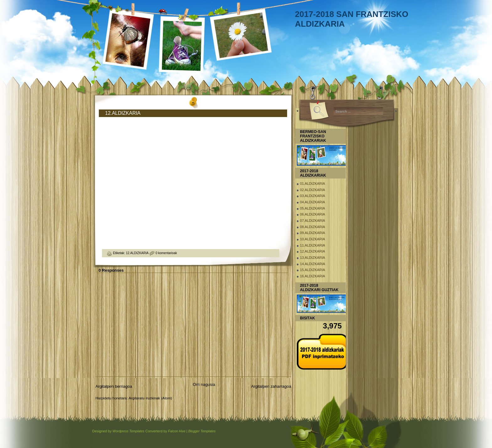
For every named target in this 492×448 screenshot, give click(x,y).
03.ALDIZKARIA (313, 196)
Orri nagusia (204, 384)
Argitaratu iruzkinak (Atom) (150, 398)
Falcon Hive (177, 431)
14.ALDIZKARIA (313, 264)
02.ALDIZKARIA (313, 190)
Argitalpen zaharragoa (271, 386)
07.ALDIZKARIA (313, 221)
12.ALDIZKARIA (123, 113)
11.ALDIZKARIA (313, 245)
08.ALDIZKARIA (313, 227)
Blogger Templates (202, 431)
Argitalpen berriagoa (114, 386)
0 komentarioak (166, 253)
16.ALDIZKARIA (313, 276)
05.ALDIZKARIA (313, 208)
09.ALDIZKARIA (313, 233)
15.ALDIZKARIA (313, 270)
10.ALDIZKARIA (313, 239)
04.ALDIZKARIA (313, 202)
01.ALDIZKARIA (313, 184)
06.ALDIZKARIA (313, 214)
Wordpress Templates (128, 431)
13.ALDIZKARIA (313, 258)
